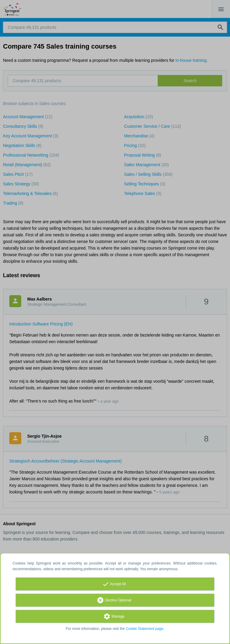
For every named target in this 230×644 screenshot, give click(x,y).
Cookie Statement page (144, 629)
